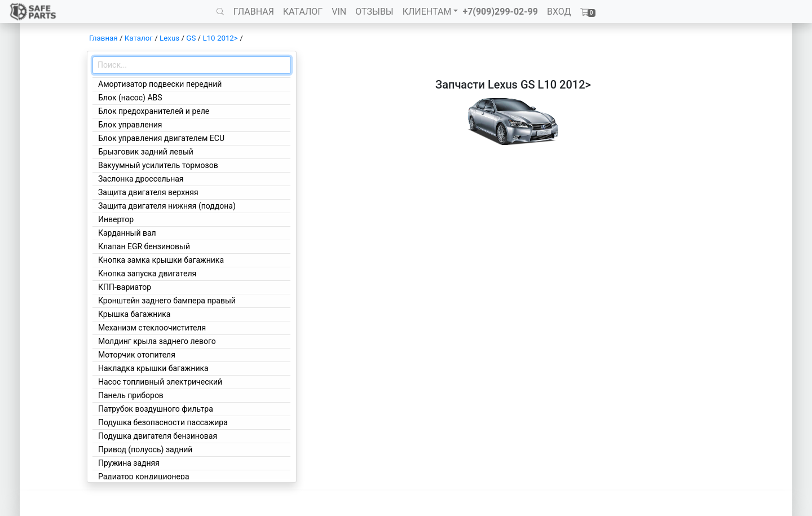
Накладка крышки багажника (153, 368)
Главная (103, 38)
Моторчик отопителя (137, 355)
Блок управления (130, 125)
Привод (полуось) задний (145, 449)
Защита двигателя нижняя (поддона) (167, 206)
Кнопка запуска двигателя (147, 274)
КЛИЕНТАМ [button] (427, 12)
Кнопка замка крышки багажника (161, 260)
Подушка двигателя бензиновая (158, 436)
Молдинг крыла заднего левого (157, 341)
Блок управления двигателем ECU (161, 138)
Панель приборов (131, 395)
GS (191, 38)
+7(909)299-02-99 (500, 12)
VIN (339, 12)
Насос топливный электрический (160, 382)
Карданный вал (127, 233)
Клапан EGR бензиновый (144, 246)
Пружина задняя (129, 463)
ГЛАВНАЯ (254, 12)
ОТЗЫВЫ (374, 12)
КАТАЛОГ (303, 12)
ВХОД (559, 12)
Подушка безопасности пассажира (163, 422)
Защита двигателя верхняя (148, 192)
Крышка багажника (134, 314)
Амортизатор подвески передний (160, 84)
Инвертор (116, 219)
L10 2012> (220, 38)
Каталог (139, 38)
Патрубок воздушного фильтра (156, 409)
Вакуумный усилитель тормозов (158, 165)
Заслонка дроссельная (141, 179)
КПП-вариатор (125, 287)
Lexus (169, 38)
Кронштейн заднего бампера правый (167, 301)
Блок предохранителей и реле (154, 111)
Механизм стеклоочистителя (152, 328)
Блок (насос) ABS (130, 98)
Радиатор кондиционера (144, 477)
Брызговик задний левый (146, 152)
